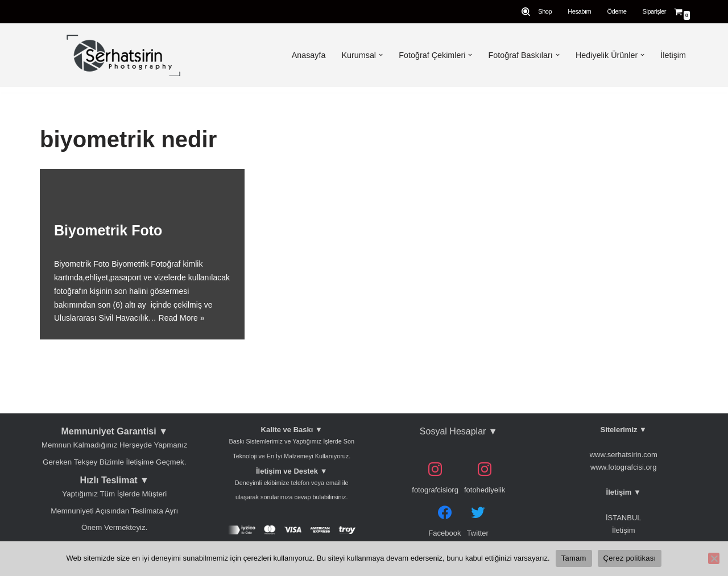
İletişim (673, 55)
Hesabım (579, 11)
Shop (545, 11)
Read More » (182, 318)
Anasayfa (308, 55)
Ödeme (617, 11)
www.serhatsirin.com (624, 455)
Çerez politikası (630, 558)
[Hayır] (714, 558)
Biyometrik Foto (108, 230)
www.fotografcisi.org (623, 467)
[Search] (526, 12)
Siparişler (654, 11)
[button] (380, 55)
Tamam (574, 558)
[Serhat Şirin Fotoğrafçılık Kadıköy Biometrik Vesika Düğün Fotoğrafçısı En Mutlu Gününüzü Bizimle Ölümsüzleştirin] (121, 55)
